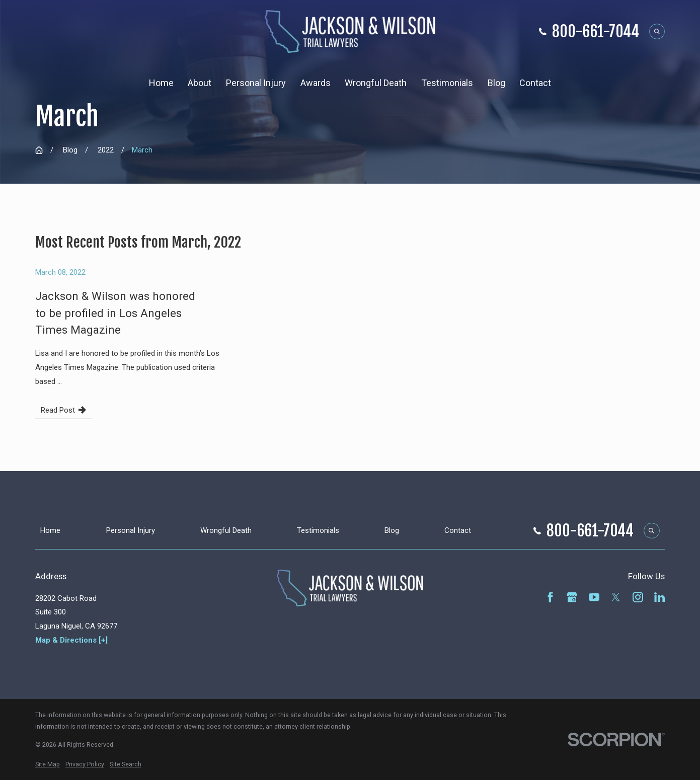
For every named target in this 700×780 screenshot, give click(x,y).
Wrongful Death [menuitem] (376, 83)
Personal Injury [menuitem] (256, 83)
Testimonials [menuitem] (447, 83)
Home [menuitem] (161, 83)
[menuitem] (48, 764)
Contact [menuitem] (535, 83)
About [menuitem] (200, 83)
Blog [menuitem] (496, 83)
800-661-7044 (596, 32)
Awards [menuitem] (316, 83)
